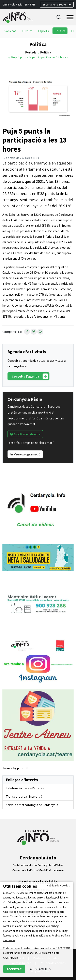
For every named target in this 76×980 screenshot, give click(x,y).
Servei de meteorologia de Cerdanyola (32, 805)
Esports (43, 31)
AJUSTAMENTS (40, 969)
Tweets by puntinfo (16, 768)
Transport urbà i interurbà (24, 796)
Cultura (27, 31)
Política (60, 31)
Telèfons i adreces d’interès (25, 788)
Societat (10, 31)
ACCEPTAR (14, 969)
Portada (31, 52)
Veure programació (25, 454)
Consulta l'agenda (30, 376)
